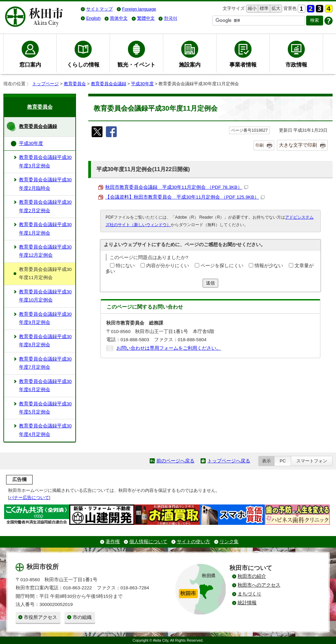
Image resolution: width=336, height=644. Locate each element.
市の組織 (82, 617)
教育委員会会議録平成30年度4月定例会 (45, 430)
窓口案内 (30, 65)
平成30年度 (142, 84)
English (93, 18)
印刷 (260, 145)
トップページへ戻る (229, 461)
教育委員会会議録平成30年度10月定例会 (45, 296)
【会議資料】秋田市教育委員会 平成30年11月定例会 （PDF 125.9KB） (185, 197)
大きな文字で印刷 (298, 145)
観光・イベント (136, 65)
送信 (210, 283)
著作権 (113, 542)
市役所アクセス (40, 617)
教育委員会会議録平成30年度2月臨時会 (45, 184)
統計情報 (247, 603)
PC (283, 461)
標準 (263, 9)
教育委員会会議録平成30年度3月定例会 (45, 161)
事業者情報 (243, 65)
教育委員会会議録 (109, 84)
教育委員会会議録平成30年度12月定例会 (45, 251)
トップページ (45, 84)
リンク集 (229, 542)
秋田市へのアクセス (259, 585)
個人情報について (148, 542)
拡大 (275, 9)
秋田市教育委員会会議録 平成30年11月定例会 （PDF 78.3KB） (177, 187)
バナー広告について (29, 498)
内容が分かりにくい (168, 266)
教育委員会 (75, 84)
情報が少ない (269, 266)
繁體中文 (146, 18)
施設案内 (190, 65)
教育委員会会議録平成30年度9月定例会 (45, 318)
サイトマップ (99, 9)
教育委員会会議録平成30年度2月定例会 (45, 206)
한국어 (171, 18)
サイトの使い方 (193, 542)
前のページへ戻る (175, 461)
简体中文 (119, 18)
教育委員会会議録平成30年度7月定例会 (45, 363)
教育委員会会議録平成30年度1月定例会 (45, 229)
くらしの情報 (83, 65)
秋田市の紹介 (252, 576)
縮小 (251, 9)
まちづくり (249, 594)
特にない (125, 266)
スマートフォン (312, 461)
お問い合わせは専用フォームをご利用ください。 (169, 348)
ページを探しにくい (222, 266)
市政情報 (296, 65)
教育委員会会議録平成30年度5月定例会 (45, 408)
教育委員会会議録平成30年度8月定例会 (45, 341)
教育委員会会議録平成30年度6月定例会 (45, 385)
